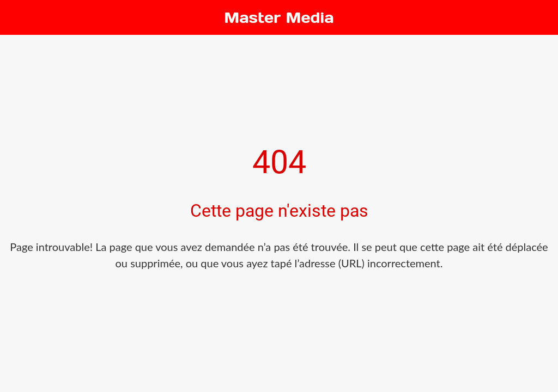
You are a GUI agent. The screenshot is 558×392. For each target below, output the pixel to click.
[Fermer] (17, 17)
